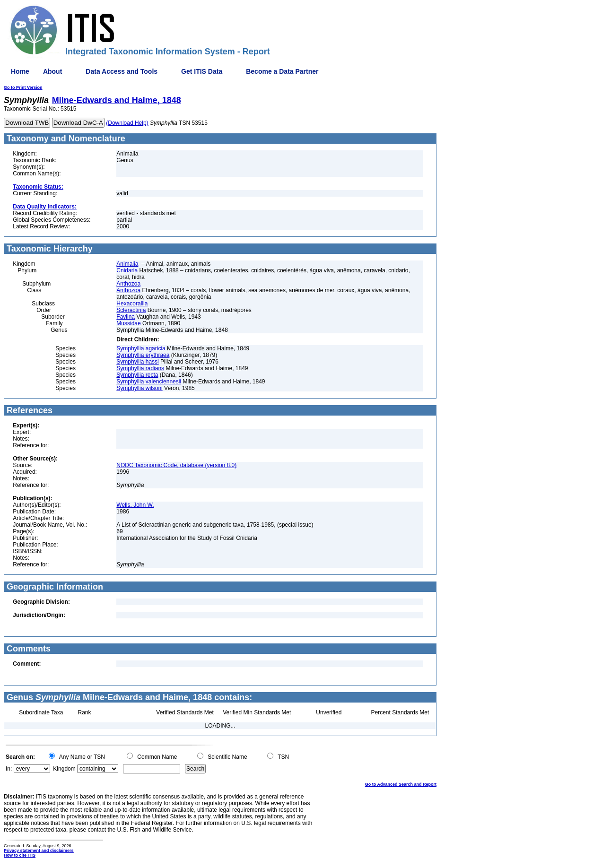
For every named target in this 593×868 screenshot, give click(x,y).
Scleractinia (131, 310)
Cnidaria (127, 270)
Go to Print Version (23, 87)
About (52, 71)
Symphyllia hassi (137, 362)
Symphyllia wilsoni (139, 388)
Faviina (126, 317)
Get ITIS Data (202, 71)
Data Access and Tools (122, 71)
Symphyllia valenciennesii (149, 382)
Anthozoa (128, 284)
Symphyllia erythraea (143, 355)
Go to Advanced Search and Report (401, 784)
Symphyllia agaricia (141, 348)
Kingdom (64, 769)
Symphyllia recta (137, 375)
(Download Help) (127, 123)
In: (9, 769)
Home (20, 71)
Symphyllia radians (140, 368)
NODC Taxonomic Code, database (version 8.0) (176, 465)
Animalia (127, 264)
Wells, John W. (135, 505)
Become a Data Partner (282, 71)
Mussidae (128, 323)
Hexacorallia (132, 304)
